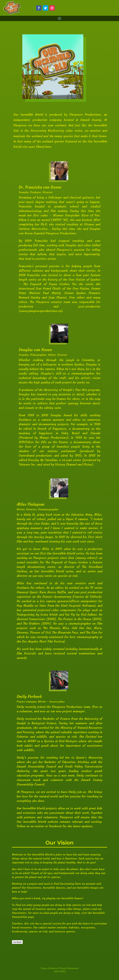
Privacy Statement (69, 968)
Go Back (17, 942)
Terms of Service (49, 968)
